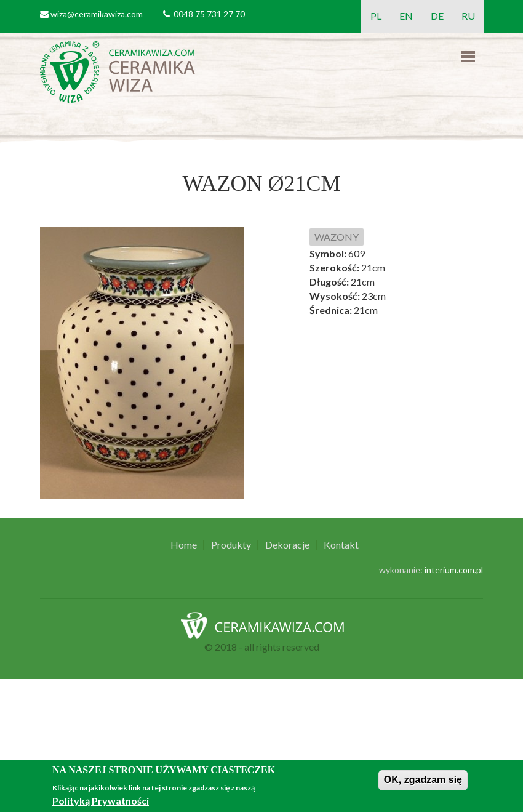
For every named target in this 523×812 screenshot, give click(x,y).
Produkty (231, 545)
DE (437, 16)
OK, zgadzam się (423, 780)
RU (468, 16)
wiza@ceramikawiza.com (97, 14)
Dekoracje (287, 545)
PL (376, 16)
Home (184, 545)
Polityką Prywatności (101, 801)
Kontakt (341, 545)
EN (406, 16)
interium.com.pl (454, 570)
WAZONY (337, 237)
